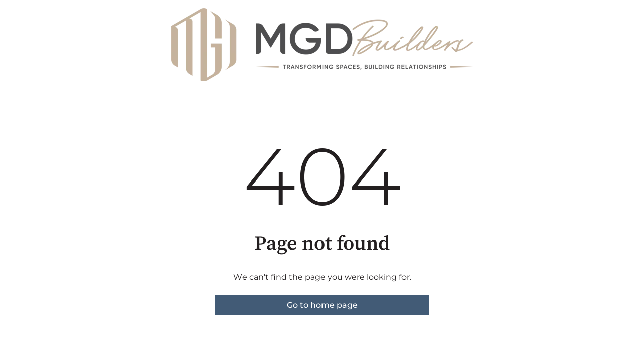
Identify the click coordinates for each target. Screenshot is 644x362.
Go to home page (322, 305)
